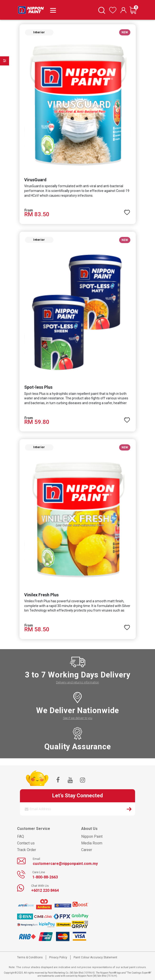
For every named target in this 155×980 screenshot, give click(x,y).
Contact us (26, 843)
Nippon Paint (92, 836)
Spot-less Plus (38, 387)
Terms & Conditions (30, 957)
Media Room (92, 843)
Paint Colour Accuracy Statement (95, 957)
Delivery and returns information (77, 682)
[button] (127, 210)
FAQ (21, 836)
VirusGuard (35, 180)
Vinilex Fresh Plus (41, 595)
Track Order (27, 850)
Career (87, 850)
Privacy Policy (58, 957)
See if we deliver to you (78, 718)
